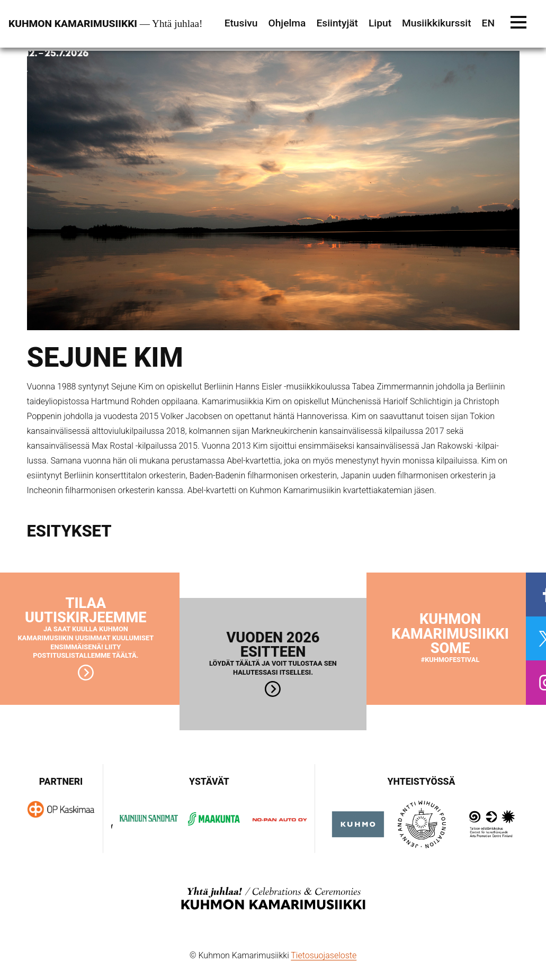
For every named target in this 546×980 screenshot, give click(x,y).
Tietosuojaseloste (324, 955)
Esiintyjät (337, 23)
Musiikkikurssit (437, 23)
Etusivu (241, 23)
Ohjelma (287, 23)
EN (488, 23)
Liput (380, 23)
